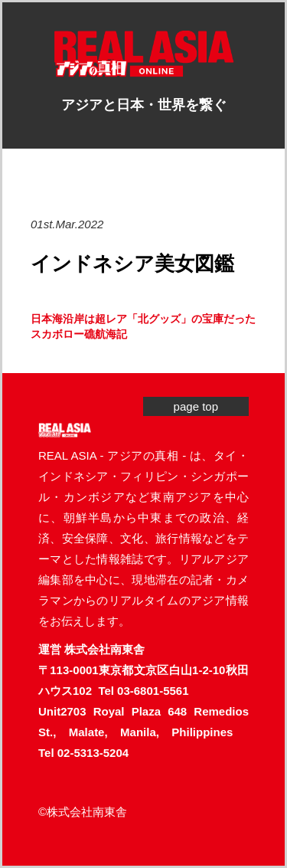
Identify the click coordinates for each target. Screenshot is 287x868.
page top (196, 406)
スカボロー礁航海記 (79, 334)
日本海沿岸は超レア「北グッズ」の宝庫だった (143, 319)
